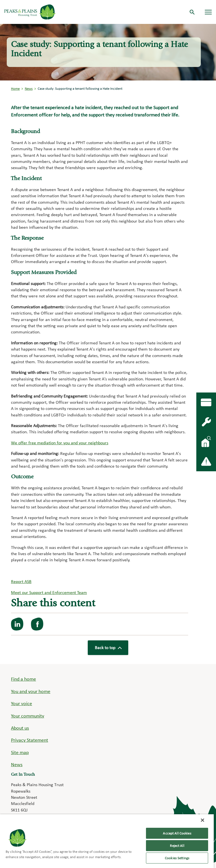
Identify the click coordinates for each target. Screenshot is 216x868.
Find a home (23, 679)
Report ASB (21, 581)
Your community (28, 716)
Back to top (108, 648)
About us (20, 728)
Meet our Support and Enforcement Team (49, 592)
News (29, 88)
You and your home (31, 691)
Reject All (177, 846)
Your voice (22, 703)
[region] (107, 841)
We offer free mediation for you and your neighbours (60, 443)
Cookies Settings (177, 858)
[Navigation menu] (208, 12)
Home (15, 88)
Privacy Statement (30, 740)
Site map (20, 752)
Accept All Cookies (177, 833)
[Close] (202, 820)
